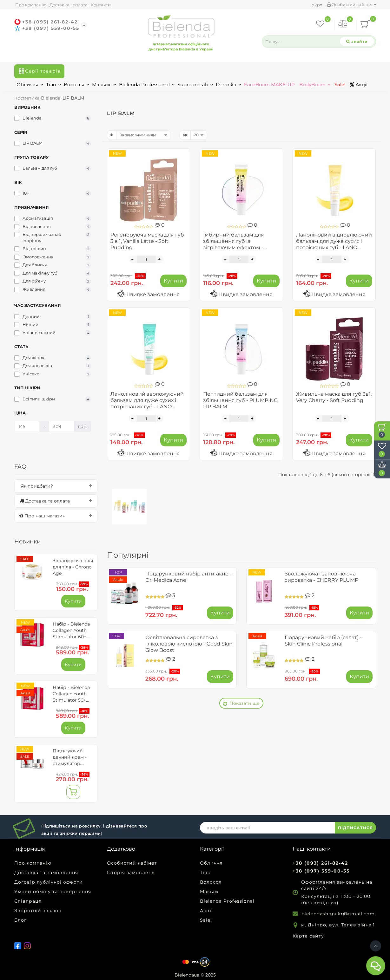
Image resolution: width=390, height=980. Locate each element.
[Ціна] (27, 426)
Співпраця (28, 901)
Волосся (77, 84)
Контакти (101, 5)
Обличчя (30, 84)
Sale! (339, 84)
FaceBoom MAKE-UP (269, 84)
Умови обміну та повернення (53, 892)
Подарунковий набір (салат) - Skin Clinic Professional (323, 641)
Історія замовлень (131, 873)
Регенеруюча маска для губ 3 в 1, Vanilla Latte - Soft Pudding (147, 241)
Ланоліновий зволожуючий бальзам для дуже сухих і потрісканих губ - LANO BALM (147, 403)
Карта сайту (308, 936)
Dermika (229, 84)
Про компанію (31, 5)
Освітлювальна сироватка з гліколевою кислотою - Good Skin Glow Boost (189, 644)
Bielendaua (187, 975)
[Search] (357, 41)
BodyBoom (315, 84)
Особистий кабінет (352, 4)
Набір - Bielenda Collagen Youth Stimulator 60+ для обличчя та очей (71, 637)
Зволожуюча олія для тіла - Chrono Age (73, 567)
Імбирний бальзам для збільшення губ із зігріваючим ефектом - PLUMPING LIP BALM (234, 244)
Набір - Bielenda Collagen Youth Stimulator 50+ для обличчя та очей (71, 700)
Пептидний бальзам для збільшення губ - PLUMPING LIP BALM (240, 400)
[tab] (56, 486)
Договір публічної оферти (49, 882)
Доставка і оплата (69, 5)
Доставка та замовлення (46, 873)
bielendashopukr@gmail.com (338, 914)
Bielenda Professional (147, 84)
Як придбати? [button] (56, 486)
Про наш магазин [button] (56, 516)
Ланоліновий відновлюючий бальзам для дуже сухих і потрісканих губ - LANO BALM (334, 244)
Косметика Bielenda (37, 98)
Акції (359, 84)
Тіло (54, 84)
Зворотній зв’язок (38, 911)
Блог (20, 920)
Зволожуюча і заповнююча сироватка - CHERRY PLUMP (321, 577)
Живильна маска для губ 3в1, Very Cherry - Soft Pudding (334, 397)
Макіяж (104, 84)
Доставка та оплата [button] (56, 501)
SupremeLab (195, 84)
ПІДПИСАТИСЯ (355, 828)
